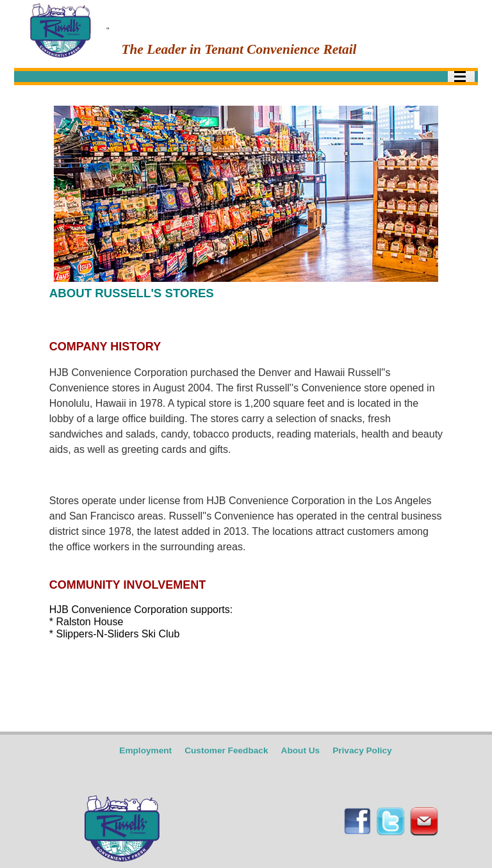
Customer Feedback (226, 750)
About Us (301, 750)
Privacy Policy (362, 750)
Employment (145, 750)
